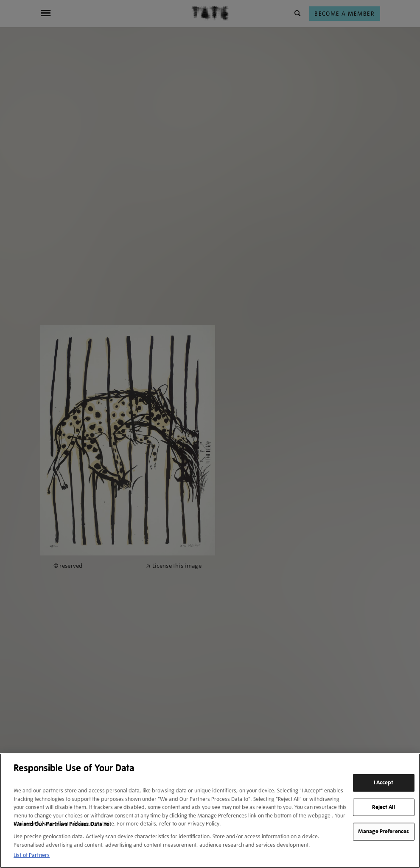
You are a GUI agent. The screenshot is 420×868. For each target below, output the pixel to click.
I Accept (384, 783)
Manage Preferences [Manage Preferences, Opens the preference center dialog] (384, 831)
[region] (210, 811)
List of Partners (32, 855)
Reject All (383, 807)
